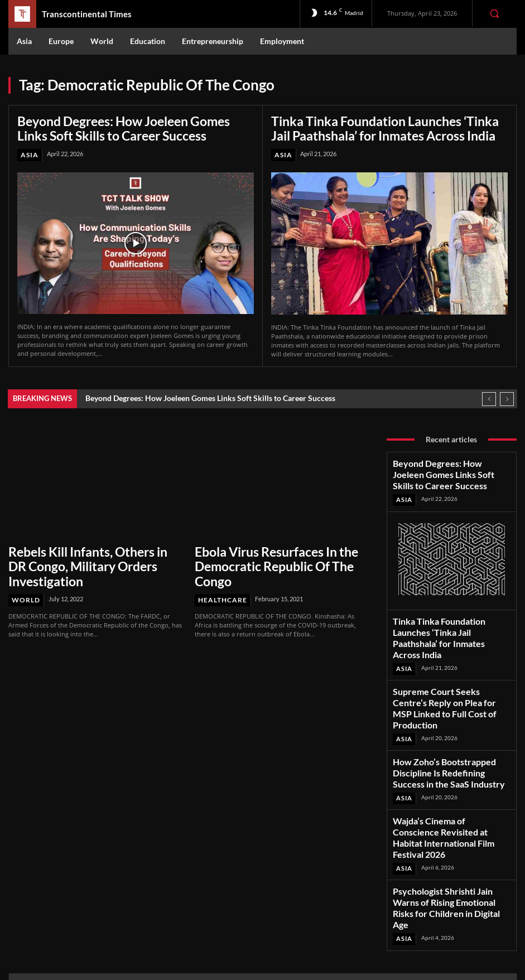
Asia (29, 151)
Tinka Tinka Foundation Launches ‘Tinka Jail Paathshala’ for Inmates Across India (378, 126)
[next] (507, 395)
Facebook (444, 875)
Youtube (442, 918)
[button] (494, 13)
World (25, 574)
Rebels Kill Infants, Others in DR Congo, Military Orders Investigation (95, 551)
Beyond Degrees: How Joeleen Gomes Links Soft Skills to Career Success (125, 126)
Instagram (445, 889)
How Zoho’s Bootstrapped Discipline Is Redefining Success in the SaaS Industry (450, 706)
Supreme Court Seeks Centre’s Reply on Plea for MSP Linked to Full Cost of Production (451, 660)
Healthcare (220, 574)
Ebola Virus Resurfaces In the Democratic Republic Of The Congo (273, 551)
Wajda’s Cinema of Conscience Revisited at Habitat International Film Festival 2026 (452, 753)
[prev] (489, 395)
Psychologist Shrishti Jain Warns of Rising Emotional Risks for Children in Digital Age (448, 803)
